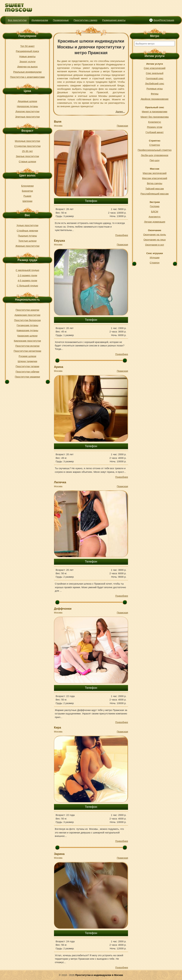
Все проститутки (17, 20)
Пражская (122, 126)
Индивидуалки (40, 20)
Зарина (59, 854)
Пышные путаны (27, 236)
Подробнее (122, 235)
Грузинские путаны (27, 325)
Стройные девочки (27, 231)
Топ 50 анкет (27, 46)
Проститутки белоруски (27, 320)
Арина (59, 367)
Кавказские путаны (27, 330)
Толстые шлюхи (27, 241)
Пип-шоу (155, 160)
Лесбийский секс (155, 83)
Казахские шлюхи (27, 336)
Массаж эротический (155, 173)
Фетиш (155, 94)
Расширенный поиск (27, 51)
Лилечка (60, 482)
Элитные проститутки (27, 117)
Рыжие (27, 196)
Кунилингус (155, 122)
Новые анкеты (27, 56)
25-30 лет (27, 151)
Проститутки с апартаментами (27, 77)
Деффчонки (63, 609)
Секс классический (155, 68)
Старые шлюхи (27, 161)
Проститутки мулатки (27, 346)
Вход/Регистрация (164, 20)
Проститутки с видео (86, 20)
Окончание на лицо (155, 240)
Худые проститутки (27, 225)
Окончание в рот (155, 245)
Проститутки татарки (27, 366)
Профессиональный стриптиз (155, 150)
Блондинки (27, 186)
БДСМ (155, 212)
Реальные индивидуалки (27, 72)
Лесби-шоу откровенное (155, 155)
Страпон (155, 263)
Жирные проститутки (27, 246)
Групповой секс (155, 78)
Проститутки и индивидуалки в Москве (99, 975)
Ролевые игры (155, 89)
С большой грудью (27, 286)
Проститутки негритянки (27, 351)
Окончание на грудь (155, 234)
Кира (58, 728)
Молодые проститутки (27, 141)
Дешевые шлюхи (27, 101)
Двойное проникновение (155, 99)
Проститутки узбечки (27, 372)
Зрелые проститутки (27, 156)
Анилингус (155, 217)
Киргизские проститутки (27, 341)
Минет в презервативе (155, 112)
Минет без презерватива (155, 117)
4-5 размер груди (27, 280)
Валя (58, 122)
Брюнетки (27, 191)
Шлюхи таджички (27, 361)
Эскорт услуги (27, 61)
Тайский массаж (155, 189)
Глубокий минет (155, 132)
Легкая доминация (155, 222)
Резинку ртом (155, 127)
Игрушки (155, 257)
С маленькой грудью (27, 270)
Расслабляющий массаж (155, 194)
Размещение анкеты (114, 20)
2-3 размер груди (27, 275)
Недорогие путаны (27, 106)
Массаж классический (155, 178)
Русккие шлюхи (27, 356)
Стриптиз (155, 145)
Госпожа (155, 206)
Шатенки (27, 201)
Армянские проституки (27, 315)
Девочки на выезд (27, 67)
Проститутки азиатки (27, 310)
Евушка (59, 241)
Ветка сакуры (155, 183)
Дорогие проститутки (27, 111)
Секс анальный (155, 73)
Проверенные (61, 20)
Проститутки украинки (27, 377)
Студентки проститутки (27, 146)
